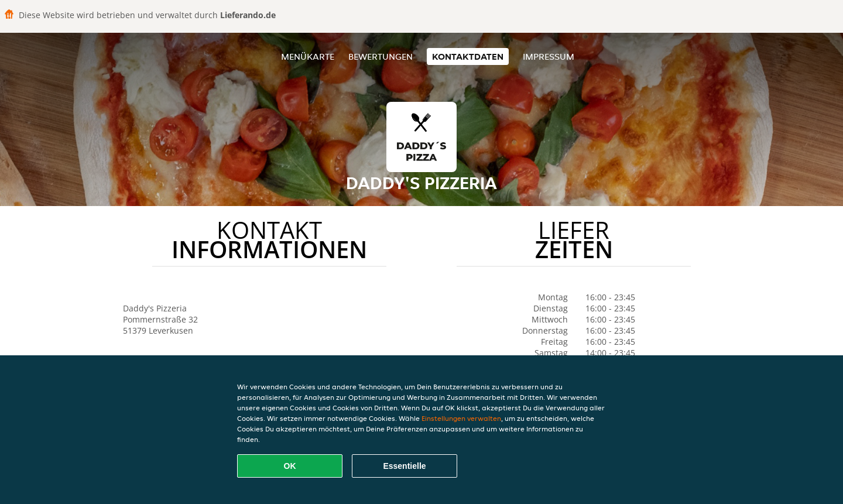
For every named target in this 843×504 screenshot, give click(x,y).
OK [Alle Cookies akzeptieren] (290, 466)
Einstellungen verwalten (461, 418)
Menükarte (308, 56)
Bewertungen (381, 56)
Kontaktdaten (468, 56)
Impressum (549, 56)
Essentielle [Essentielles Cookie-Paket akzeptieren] (404, 466)
